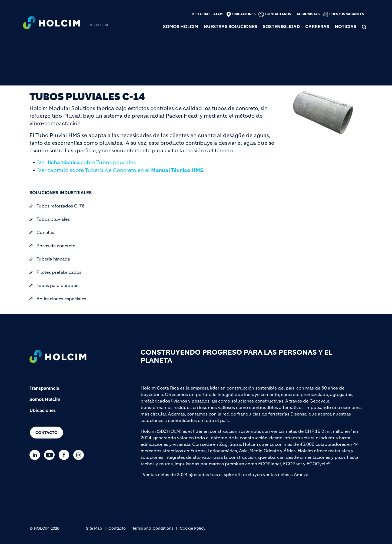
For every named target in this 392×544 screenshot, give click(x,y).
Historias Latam (207, 14)
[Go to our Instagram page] (80, 455)
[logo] (52, 23)
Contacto (46, 433)
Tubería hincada (53, 259)
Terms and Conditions (153, 528)
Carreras (317, 27)
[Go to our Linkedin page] (36, 455)
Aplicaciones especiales (61, 299)
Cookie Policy (193, 528)
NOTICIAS (346, 27)
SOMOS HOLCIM (181, 27)
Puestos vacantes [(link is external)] (347, 14)
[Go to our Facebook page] (65, 455)
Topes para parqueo (58, 285)
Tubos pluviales (53, 219)
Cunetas (45, 232)
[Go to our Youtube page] (51, 455)
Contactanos (278, 14)
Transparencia (44, 388)
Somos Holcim (45, 399)
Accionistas (308, 14)
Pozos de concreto (56, 246)
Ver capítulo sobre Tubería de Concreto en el (121, 170)
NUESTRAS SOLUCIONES (230, 27)
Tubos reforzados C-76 (61, 206)
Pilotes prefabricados (59, 272)
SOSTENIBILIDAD (281, 27)
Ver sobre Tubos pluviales (87, 162)
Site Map (94, 528)
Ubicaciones (244, 14)
